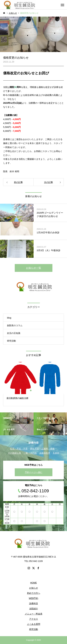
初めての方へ (34, 593)
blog (9, 318)
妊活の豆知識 (14, 333)
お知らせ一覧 (34, 268)
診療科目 (34, 603)
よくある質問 (34, 624)
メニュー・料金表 (34, 614)
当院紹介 (34, 609)
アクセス (34, 619)
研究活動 (11, 341)
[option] (33, 384)
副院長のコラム (15, 325)
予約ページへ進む (34, 472)
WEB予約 (34, 598)
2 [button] (34, 390)
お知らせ (34, 588)
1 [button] (31, 390)
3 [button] (37, 390)
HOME (34, 583)
